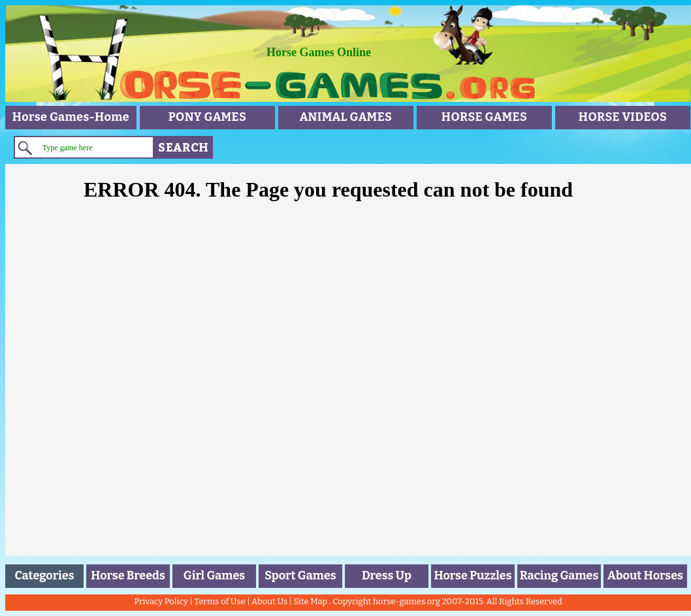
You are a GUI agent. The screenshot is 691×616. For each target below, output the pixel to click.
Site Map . (313, 601)
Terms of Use (219, 601)
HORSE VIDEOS (623, 117)
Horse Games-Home (71, 117)
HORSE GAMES (484, 117)
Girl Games (214, 575)
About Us (269, 601)
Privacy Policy (161, 601)
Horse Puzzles (473, 575)
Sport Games (300, 575)
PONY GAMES (207, 117)
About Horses (645, 575)
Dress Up (387, 575)
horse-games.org (407, 601)
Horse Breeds (128, 575)
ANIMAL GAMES (346, 117)
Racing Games (559, 575)
